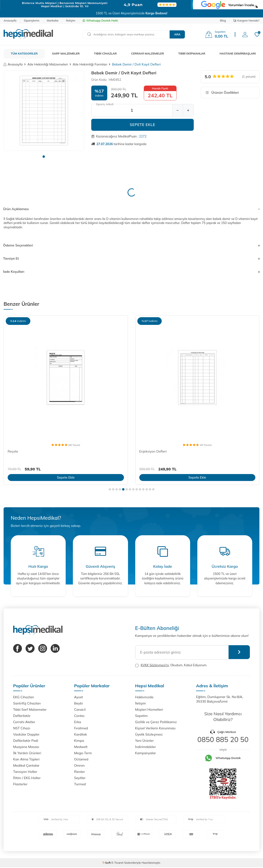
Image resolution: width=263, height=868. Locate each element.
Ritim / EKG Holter (27, 778)
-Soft (107, 863)
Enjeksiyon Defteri (153, 451)
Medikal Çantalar (26, 765)
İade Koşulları (131, 272)
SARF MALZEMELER (66, 53)
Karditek (81, 734)
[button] (44, 157)
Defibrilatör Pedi (26, 741)
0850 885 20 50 (223, 739)
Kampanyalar (146, 753)
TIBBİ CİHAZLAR (105, 53)
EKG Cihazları (24, 697)
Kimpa (79, 741)
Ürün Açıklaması (131, 209)
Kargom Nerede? (246, 20)
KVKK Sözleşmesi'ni (155, 665)
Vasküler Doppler (26, 734)
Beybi (78, 703)
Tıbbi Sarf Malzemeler (30, 710)
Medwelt (81, 747)
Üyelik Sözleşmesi (149, 734)
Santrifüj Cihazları (27, 703)
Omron (79, 765)
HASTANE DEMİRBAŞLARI (238, 53)
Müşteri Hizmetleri (149, 710)
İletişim (71, 20)
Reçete (13, 451)
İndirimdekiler (146, 747)
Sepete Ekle (142, 125)
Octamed (81, 759)
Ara (177, 34)
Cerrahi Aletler (24, 722)
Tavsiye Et (131, 258)
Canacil (80, 710)
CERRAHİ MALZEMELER (148, 53)
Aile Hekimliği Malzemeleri (48, 64)
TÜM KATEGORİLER (24, 53)
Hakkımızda (144, 697)
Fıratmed (81, 728)
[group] (44, 111)
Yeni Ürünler (145, 741)
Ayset (78, 697)
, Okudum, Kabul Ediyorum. (171, 665)
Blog (223, 20)
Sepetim (142, 716)
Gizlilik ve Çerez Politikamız (156, 722)
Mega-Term (83, 753)
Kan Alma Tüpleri (26, 759)
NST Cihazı (22, 728)
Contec (79, 716)
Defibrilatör (22, 716)
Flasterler (20, 784)
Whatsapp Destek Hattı (100, 20)
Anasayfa (10, 20)
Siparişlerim (32, 20)
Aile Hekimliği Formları (90, 64)
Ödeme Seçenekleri (131, 245)
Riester (79, 772)
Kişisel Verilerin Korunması (155, 728)
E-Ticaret (118, 863)
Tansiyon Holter (25, 772)
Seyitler (80, 778)
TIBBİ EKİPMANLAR (192, 53)
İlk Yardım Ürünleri (27, 753)
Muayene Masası (26, 747)
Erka (78, 722)
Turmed (80, 784)
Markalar (53, 20)
